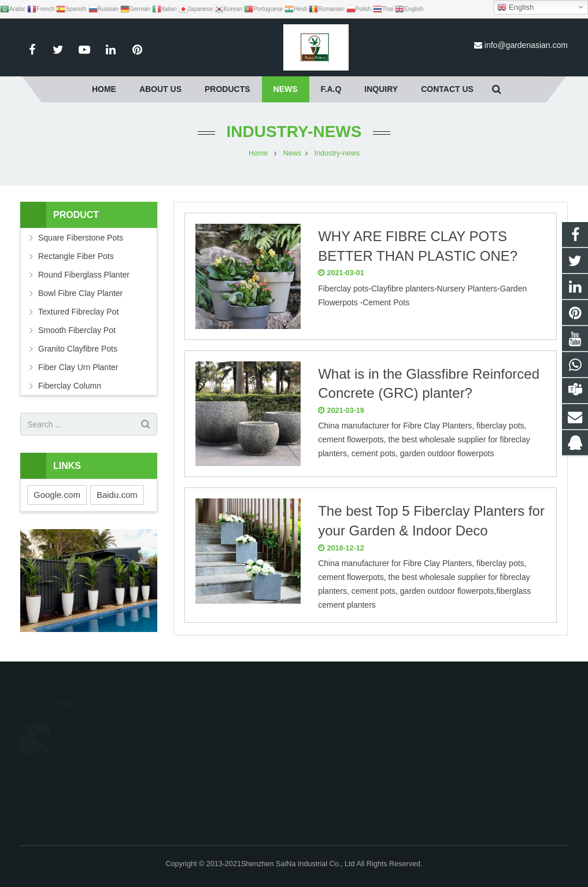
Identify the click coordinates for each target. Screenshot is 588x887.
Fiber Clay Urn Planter (78, 367)
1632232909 (336, 726)
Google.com (57, 495)
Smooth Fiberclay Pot (77, 330)
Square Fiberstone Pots (81, 238)
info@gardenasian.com (526, 45)
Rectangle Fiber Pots (76, 256)
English (515, 8)
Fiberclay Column (70, 386)
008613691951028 (345, 742)
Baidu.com (117, 495)
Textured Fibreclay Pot (78, 312)
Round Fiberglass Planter (84, 275)
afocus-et (330, 776)
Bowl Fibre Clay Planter (80, 293)
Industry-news (294, 132)
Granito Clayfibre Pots (78, 349)
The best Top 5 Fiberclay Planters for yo (93, 725)
